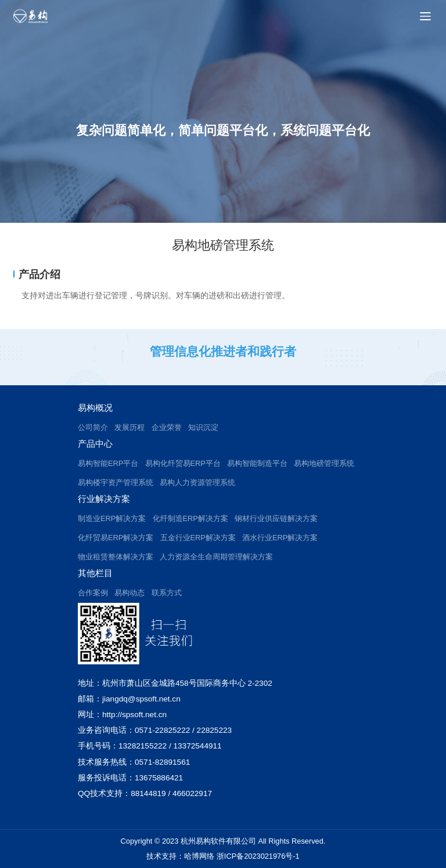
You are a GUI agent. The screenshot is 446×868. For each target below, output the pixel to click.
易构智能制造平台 (257, 463)
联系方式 (167, 593)
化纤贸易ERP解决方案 (116, 538)
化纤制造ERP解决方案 (190, 518)
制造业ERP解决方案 (112, 518)
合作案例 (93, 593)
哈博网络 (199, 856)
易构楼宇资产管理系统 (116, 482)
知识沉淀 (203, 427)
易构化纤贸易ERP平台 (183, 463)
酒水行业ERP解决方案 (280, 538)
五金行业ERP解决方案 (198, 538)
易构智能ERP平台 (108, 463)
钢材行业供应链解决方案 (276, 518)
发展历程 (130, 427)
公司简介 (93, 427)
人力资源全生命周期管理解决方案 (216, 557)
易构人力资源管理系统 (197, 482)
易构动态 (130, 593)
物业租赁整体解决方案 (116, 557)
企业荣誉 (167, 427)
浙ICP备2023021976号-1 (258, 856)
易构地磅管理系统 (324, 463)
